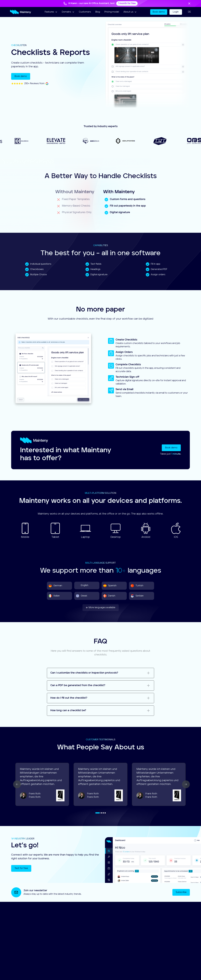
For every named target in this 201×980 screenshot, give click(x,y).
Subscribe (181, 892)
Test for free (21, 868)
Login (176, 12)
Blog (98, 12)
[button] (51, 12)
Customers (85, 12)
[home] (21, 12)
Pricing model (112, 12)
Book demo (159, 12)
